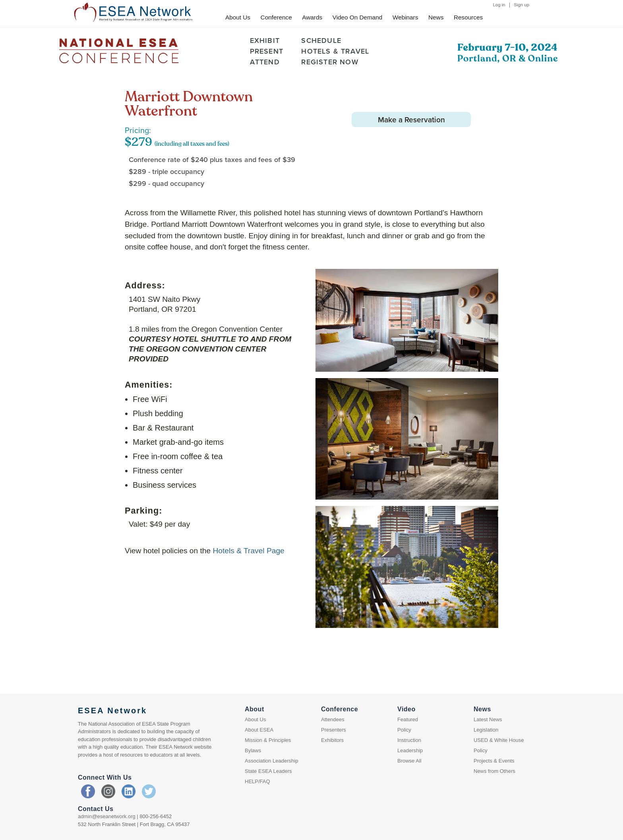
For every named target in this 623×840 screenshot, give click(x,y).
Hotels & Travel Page (249, 551)
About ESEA (259, 730)
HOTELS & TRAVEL (335, 51)
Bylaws (253, 750)
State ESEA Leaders (268, 771)
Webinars (405, 17)
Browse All (409, 761)
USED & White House (499, 740)
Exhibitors (332, 740)
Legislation (486, 730)
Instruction (409, 740)
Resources (468, 17)
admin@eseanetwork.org (107, 816)
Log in (499, 5)
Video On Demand (358, 17)
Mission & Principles (268, 740)
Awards (312, 17)
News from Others (494, 771)
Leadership (410, 750)
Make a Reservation (412, 120)
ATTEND (265, 62)
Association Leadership (271, 761)
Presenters (334, 730)
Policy (404, 730)
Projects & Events (494, 761)
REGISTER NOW (330, 62)
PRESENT (267, 51)
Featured (408, 719)
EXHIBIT (265, 40)
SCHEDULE (321, 40)
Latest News (488, 719)
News (436, 17)
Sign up (521, 5)
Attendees (333, 719)
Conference (276, 17)
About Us (238, 17)
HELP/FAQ (257, 781)
